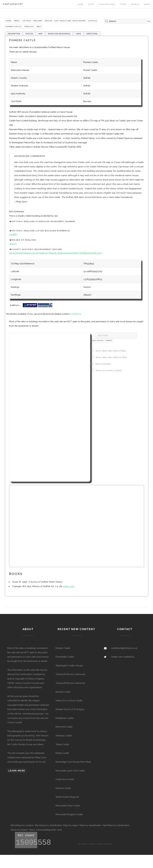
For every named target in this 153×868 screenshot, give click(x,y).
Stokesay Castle (64, 736)
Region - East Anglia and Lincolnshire (65, 21)
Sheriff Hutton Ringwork (67, 797)
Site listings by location (22, 825)
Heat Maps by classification (116, 825)
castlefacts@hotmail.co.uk (124, 648)
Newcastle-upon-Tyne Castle (70, 771)
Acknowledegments (46, 830)
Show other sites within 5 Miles (111, 351)
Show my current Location (109, 370)
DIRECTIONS (92, 34)
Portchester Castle (65, 657)
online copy (69, 586)
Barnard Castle (63, 692)
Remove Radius (103, 364)
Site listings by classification (48, 825)
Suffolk (93, 21)
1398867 (13, 234)
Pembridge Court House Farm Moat (73, 762)
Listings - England (32, 21)
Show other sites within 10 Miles (111, 357)
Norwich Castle (63, 788)
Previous (29, 27)
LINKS (78, 34)
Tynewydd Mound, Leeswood (70, 674)
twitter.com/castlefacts (123, 657)
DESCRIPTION (14, 34)
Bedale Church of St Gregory (70, 709)
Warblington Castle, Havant (69, 666)
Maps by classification (90, 825)
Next (39, 27)
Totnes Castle (62, 744)
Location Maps (107, 4)
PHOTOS (29, 34)
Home (80, 4)
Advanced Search (19, 830)
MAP (41, 34)
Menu (17, 21)
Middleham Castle (65, 718)
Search (135, 4)
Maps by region (71, 825)
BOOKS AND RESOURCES (59, 34)
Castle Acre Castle (65, 779)
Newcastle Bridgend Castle (69, 814)
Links (59, 830)
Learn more (17, 771)
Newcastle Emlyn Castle (68, 806)
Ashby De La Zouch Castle (69, 700)
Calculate (97, 340)
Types (123, 4)
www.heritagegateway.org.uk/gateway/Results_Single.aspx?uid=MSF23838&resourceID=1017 (55, 253)
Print (109, 340)
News (147, 4)
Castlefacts (13, 4)
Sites (91, 4)
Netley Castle (62, 753)
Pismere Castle (14, 27)
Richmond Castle (64, 727)
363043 (13, 244)
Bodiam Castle (63, 648)
